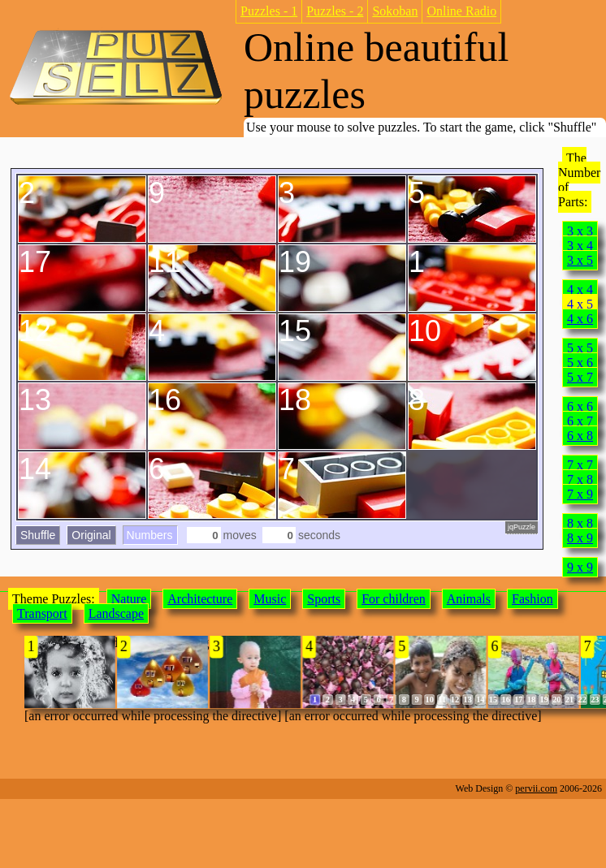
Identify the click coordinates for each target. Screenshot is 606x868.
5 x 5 (580, 348)
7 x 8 (580, 479)
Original (91, 535)
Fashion (532, 599)
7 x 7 (580, 465)
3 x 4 (580, 246)
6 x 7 (580, 421)
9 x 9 (580, 567)
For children (394, 599)
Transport (42, 613)
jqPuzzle (522, 527)
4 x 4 (580, 289)
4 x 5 (580, 304)
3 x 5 (580, 260)
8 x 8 (580, 523)
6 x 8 (580, 436)
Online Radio (461, 11)
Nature (129, 599)
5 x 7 (580, 377)
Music (270, 599)
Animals (469, 599)
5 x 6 (580, 363)
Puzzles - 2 (335, 11)
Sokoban (395, 11)
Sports (324, 599)
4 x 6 (580, 319)
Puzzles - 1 (269, 11)
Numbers (150, 535)
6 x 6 (580, 406)
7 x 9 (580, 494)
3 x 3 (580, 231)
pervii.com (536, 788)
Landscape (116, 613)
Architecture (200, 599)
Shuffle (38, 535)
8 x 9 (580, 538)
